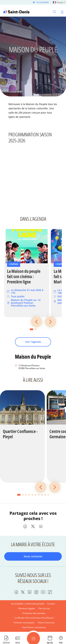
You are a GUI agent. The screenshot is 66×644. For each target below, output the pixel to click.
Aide (61, 642)
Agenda (50, 642)
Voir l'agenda (33, 342)
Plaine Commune (46, 623)
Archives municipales (24, 623)
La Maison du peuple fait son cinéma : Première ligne (24, 277)
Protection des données (34, 613)
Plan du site (44, 608)
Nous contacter (33, 556)
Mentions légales (27, 608)
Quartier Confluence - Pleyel (20, 434)
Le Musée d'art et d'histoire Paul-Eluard (34, 618)
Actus (18, 642)
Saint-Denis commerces (34, 627)
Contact (51, 604)
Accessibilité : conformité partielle (28, 604)
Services (6, 642)
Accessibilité (43, 2)
